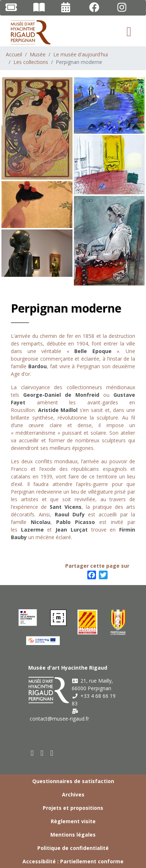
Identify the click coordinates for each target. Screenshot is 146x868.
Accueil (14, 54)
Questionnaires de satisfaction (73, 781)
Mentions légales (73, 835)
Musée (38, 54)
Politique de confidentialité (73, 848)
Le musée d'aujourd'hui (81, 54)
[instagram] (52, 753)
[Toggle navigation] (129, 32)
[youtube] (42, 753)
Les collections (31, 62)
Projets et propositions (73, 808)
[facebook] (32, 753)
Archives (73, 794)
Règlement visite (73, 821)
